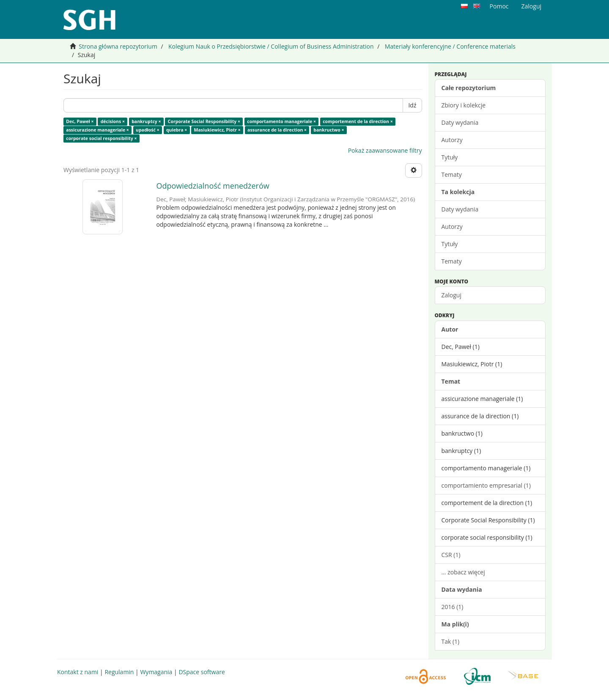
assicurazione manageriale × (97, 130)
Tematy (452, 174)
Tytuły (450, 157)
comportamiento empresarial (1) (486, 485)
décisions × (113, 121)
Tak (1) (451, 641)
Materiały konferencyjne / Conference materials (450, 46)
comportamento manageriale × (281, 121)
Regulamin (119, 672)
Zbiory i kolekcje (464, 105)
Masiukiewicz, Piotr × (217, 130)
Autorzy (452, 140)
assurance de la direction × (277, 130)
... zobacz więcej (463, 572)
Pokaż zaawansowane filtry (385, 150)
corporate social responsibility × (101, 138)
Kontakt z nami (78, 672)
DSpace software (202, 672)
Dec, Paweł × (80, 121)
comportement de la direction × (358, 121)
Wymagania (156, 672)
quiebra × (177, 130)
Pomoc (499, 6)
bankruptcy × (146, 121)
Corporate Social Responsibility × (204, 121)
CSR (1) (451, 555)
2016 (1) (453, 607)
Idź (412, 105)
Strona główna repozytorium (118, 46)
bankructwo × (329, 130)
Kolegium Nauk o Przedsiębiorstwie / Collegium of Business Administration (271, 46)
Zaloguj (451, 295)
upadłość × (148, 130)
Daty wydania (460, 122)
